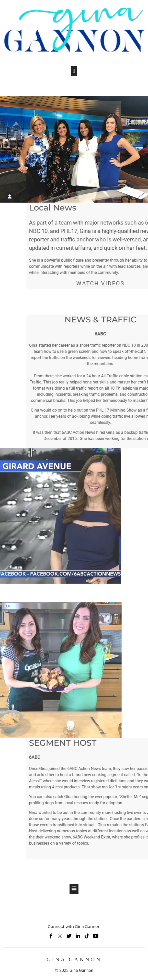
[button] (74, 71)
